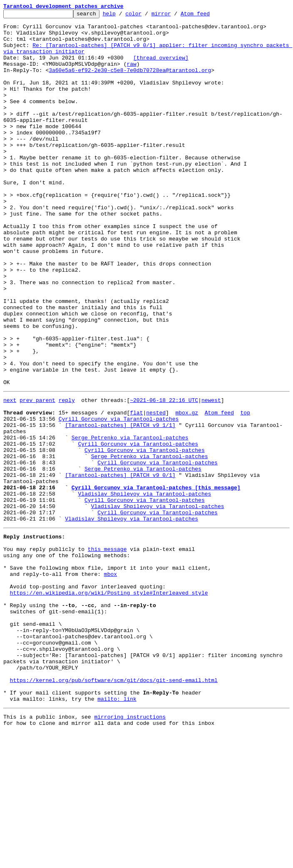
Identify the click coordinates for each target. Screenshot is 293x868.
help (122, 16)
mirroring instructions (130, 851)
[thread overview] (161, 67)
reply (67, 476)
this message (107, 652)
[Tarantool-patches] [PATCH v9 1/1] (120, 506)
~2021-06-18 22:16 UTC (164, 476)
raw (131, 75)
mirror (174, 16)
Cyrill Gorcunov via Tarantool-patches (119, 498)
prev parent (37, 476)
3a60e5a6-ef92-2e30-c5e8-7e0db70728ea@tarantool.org (130, 82)
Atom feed (208, 16)
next (10, 476)
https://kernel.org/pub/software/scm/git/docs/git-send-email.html (114, 810)
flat (136, 491)
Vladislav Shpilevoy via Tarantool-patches (144, 588)
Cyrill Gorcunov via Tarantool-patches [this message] (156, 581)
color (146, 16)
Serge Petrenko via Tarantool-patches (130, 521)
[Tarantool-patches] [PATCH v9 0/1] (120, 566)
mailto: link (117, 832)
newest (211, 476)
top (245, 491)
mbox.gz (187, 491)
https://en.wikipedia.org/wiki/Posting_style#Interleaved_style (109, 705)
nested (156, 491)
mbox (110, 682)
